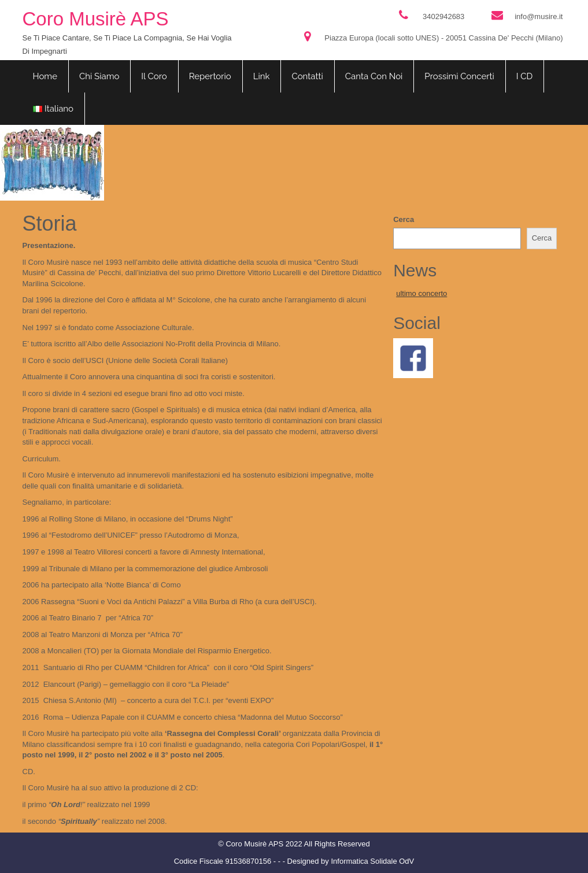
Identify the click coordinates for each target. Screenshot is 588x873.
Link (262, 76)
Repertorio (210, 76)
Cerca (404, 219)
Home (45, 76)
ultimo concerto (421, 293)
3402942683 (443, 16)
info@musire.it (539, 16)
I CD (525, 76)
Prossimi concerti (459, 76)
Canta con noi (374, 76)
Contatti (307, 76)
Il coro (154, 76)
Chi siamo (99, 76)
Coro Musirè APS (96, 19)
